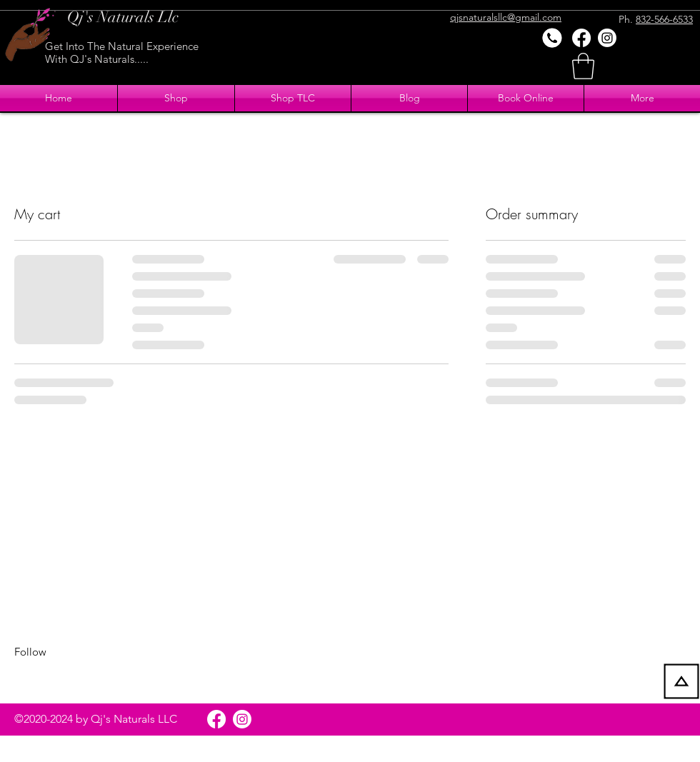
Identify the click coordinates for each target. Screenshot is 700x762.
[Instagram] (607, 38)
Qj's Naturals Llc (123, 17)
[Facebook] (581, 38)
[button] (583, 66)
